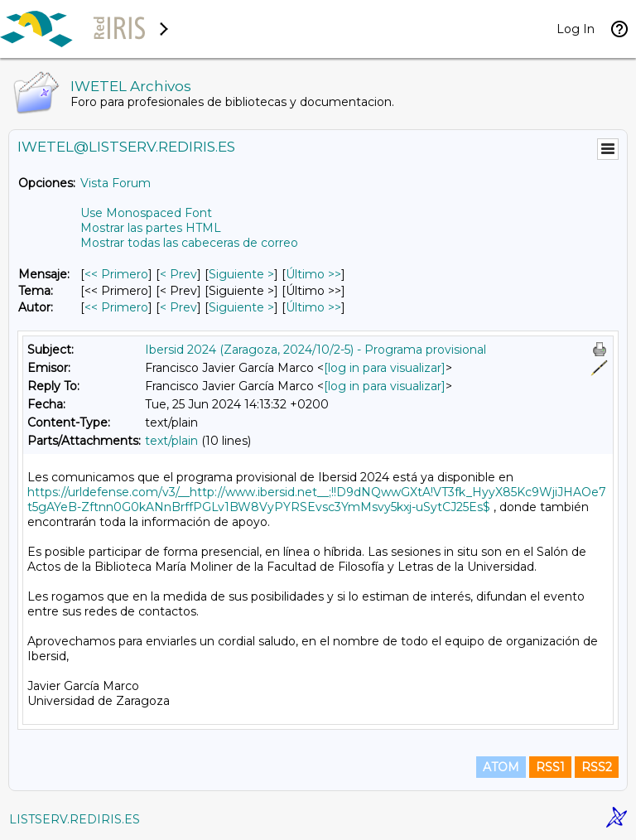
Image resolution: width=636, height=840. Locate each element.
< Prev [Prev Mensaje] (178, 274)
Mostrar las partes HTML (151, 228)
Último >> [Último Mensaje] (313, 274)
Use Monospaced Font (146, 213)
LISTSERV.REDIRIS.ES (75, 819)
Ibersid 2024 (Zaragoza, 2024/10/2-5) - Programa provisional (316, 350)
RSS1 (550, 767)
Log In (576, 29)
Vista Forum (116, 183)
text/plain (171, 441)
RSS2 (597, 767)
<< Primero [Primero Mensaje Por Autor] (116, 307)
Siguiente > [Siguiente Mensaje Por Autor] (241, 307)
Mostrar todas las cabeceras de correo (189, 243)
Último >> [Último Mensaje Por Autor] (313, 307)
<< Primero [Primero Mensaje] (116, 274)
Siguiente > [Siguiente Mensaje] (241, 274)
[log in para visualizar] (385, 368)
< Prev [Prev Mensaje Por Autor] (178, 307)
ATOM (501, 767)
